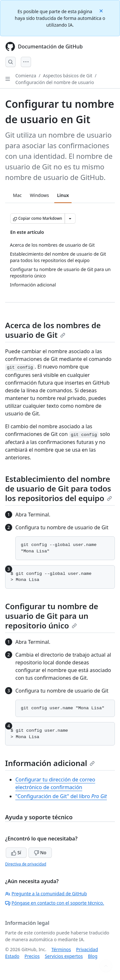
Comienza (26, 76)
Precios (32, 956)
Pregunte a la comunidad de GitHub (46, 894)
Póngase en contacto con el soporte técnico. (55, 903)
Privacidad (87, 949)
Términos (61, 949)
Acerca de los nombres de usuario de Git (53, 330)
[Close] (102, 10)
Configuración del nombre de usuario (55, 82)
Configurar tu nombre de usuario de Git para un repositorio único (52, 616)
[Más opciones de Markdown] (70, 218)
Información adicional (50, 763)
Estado (12, 956)
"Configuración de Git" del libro (61, 796)
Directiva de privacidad (26, 864)
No (40, 852)
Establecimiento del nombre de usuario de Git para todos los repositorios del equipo (59, 488)
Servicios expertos (64, 956)
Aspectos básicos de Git (68, 76)
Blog (93, 956)
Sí (16, 852)
